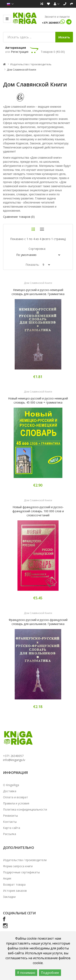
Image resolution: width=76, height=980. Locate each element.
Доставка (10, 791)
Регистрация (20, 52)
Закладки (9, 897)
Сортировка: (37, 249)
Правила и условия (16, 803)
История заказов (15, 891)
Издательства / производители (25, 860)
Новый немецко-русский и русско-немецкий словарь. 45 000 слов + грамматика (38, 400)
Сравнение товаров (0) (19, 217)
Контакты (10, 822)
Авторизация (16, 48)
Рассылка (10, 834)
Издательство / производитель (31, 64)
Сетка (33, 229)
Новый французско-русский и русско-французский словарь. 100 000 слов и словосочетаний (38, 511)
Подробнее (50, 973)
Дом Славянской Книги (21, 70)
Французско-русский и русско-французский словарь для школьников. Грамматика (38, 622)
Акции (7, 878)
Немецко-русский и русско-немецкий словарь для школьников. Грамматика (38, 292)
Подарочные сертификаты (21, 872)
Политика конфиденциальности (25, 809)
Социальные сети (19, 913)
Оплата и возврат (16, 797)
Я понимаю (26, 973)
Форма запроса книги (18, 866)
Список (42, 229)
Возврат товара (14, 884)
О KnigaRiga (11, 785)
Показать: (32, 265)
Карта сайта (12, 828)
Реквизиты (10, 816)
